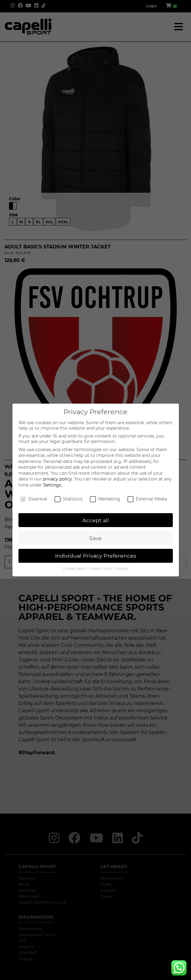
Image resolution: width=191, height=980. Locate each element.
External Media (147, 499)
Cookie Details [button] (75, 569)
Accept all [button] (96, 520)
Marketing (105, 499)
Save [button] (95, 538)
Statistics (69, 499)
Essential (34, 499)
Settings (52, 485)
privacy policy (57, 479)
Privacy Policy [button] (102, 569)
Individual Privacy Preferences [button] (96, 556)
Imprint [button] (122, 569)
